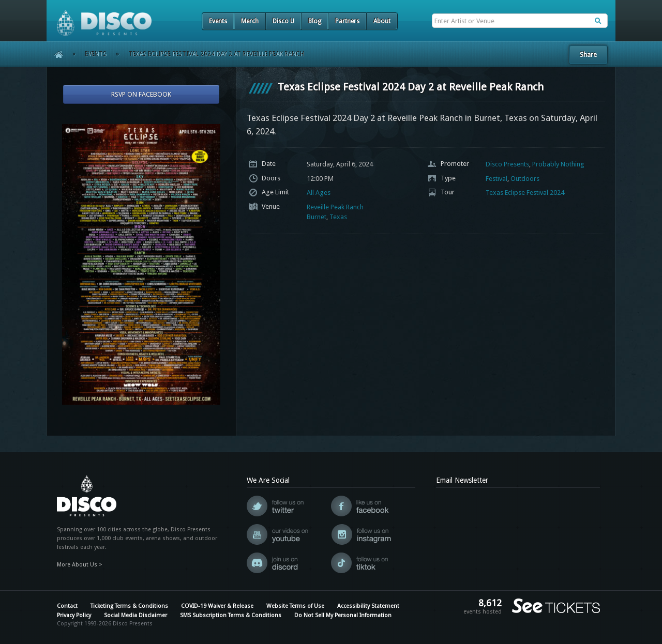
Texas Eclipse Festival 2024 (525, 193)
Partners (347, 21)
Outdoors (525, 179)
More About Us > (80, 565)
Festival (496, 179)
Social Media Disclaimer (136, 615)
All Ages (319, 193)
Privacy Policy (74, 615)
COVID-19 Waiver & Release (217, 606)
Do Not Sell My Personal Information (343, 615)
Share (588, 55)
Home (55, 54)
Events (218, 21)
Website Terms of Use (295, 606)
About (382, 21)
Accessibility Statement (368, 606)
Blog (315, 21)
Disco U (283, 21)
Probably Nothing (558, 164)
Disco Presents (507, 164)
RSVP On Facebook (141, 94)
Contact (67, 606)
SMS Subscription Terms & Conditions (231, 615)
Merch (250, 21)
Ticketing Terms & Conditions (129, 606)
